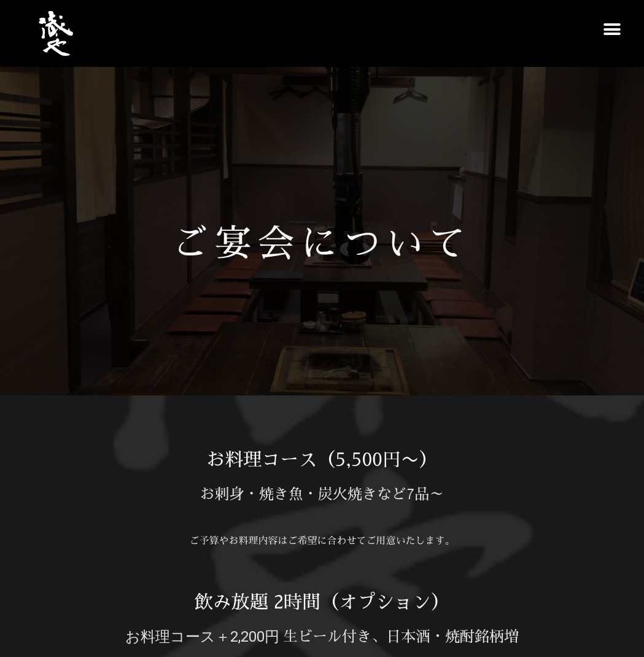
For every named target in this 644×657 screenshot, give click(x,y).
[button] (612, 29)
